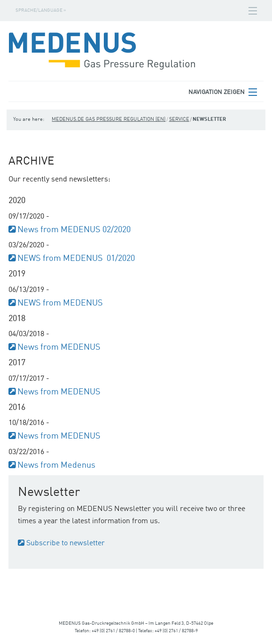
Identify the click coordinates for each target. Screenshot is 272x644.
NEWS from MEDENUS (60, 303)
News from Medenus (56, 465)
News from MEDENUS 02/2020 (74, 230)
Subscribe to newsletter (66, 543)
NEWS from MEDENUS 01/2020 (76, 259)
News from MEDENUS (59, 347)
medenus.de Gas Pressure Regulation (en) (109, 120)
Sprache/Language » (41, 10)
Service (179, 120)
